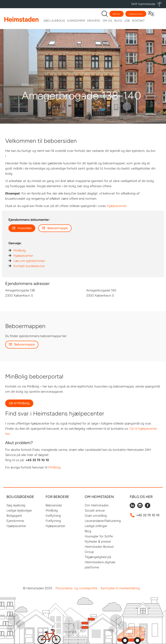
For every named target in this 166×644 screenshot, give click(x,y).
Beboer (117, 14)
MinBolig (20, 250)
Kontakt (138, 21)
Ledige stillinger (96, 526)
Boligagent (14, 516)
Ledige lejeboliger (19, 510)
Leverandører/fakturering (103, 521)
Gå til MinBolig (19, 403)
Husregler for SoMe (99, 536)
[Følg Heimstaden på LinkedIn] (132, 507)
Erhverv (94, 21)
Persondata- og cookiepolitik (76, 588)
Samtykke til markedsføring (120, 588)
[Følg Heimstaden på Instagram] (140, 507)
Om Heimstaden (97, 505)
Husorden (22, 228)
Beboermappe (55, 228)
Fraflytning (53, 521)
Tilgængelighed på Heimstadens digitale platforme (100, 562)
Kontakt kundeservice (29, 266)
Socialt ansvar (95, 510)
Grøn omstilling (96, 516)
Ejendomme (76, 21)
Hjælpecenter (136, 14)
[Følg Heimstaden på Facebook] (148, 507)
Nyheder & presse (98, 541)
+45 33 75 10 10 (148, 515)
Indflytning (53, 516)
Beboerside (54, 505)
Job (127, 21)
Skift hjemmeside (143, 4)
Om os (108, 21)
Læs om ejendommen (29, 261)
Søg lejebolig (54, 21)
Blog (118, 21)
